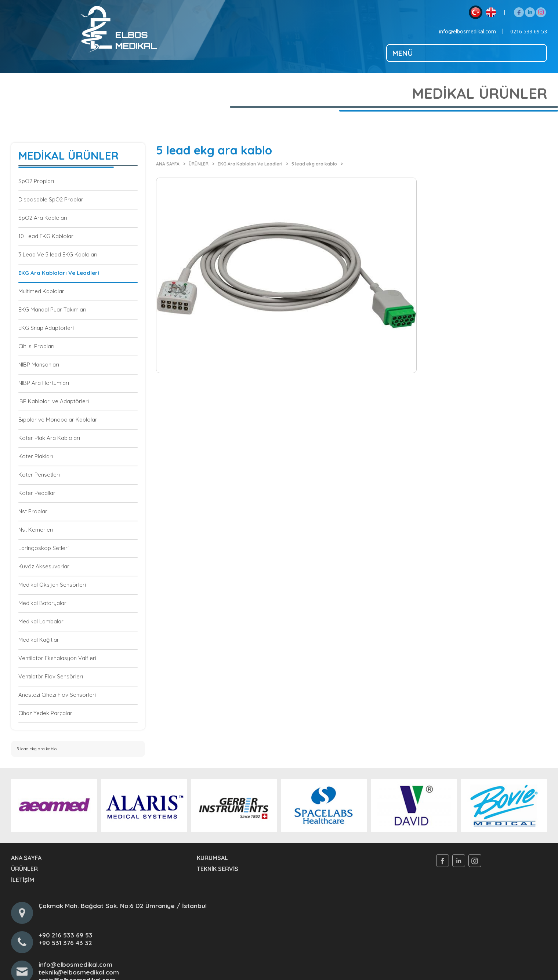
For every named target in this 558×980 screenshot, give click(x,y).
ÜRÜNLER (199, 164)
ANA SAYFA (168, 164)
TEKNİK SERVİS (218, 869)
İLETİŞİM (23, 880)
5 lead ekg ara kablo (314, 164)
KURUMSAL (212, 858)
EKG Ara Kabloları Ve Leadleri (250, 164)
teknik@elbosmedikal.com (79, 972)
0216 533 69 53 (529, 31)
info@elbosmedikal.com (468, 31)
